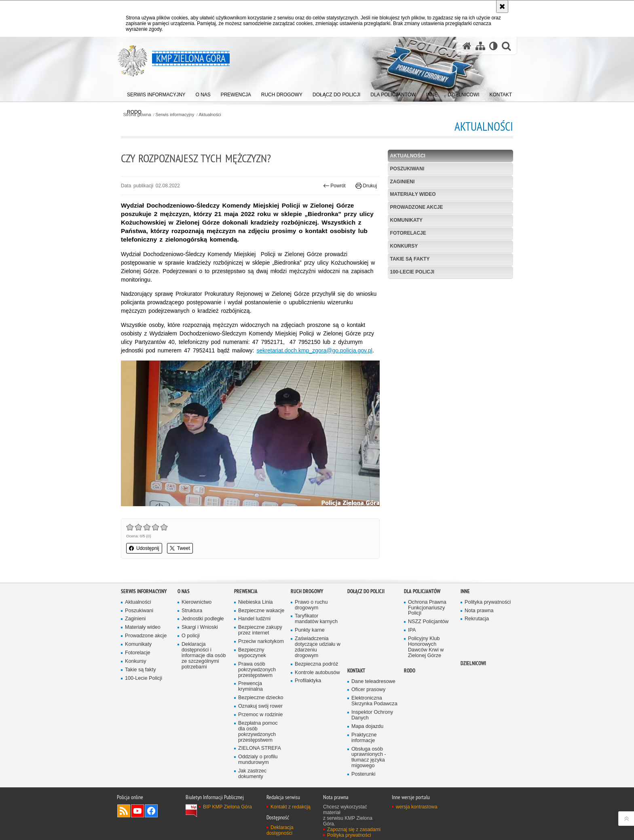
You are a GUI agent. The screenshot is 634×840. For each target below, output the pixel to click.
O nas (184, 591)
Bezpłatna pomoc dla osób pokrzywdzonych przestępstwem (258, 732)
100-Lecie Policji (412, 272)
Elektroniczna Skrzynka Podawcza (374, 701)
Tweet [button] (180, 548)
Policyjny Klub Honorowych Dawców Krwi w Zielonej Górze (426, 647)
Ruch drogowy (307, 591)
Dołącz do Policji (366, 591)
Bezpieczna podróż (316, 664)
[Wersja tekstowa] (493, 46)
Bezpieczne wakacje (261, 611)
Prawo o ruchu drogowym (311, 605)
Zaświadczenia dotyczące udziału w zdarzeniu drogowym (318, 647)
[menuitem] (156, 93)
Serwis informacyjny (175, 115)
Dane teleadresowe (373, 682)
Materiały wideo (413, 194)
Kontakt (356, 671)
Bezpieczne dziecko (261, 698)
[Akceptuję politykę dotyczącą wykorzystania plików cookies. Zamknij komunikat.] (502, 6)
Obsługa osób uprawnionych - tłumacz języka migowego (369, 758)
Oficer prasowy (368, 690)
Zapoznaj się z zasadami (354, 829)
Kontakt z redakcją (291, 807)
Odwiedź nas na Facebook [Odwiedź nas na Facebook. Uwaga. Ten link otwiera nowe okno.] (151, 811)
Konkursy (404, 246)
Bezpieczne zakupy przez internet (260, 630)
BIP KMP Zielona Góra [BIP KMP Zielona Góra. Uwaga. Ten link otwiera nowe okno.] (227, 807)
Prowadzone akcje (417, 207)
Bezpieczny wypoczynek (252, 653)
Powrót (334, 186)
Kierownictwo (197, 602)
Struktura (192, 611)
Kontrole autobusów (317, 673)
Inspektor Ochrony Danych (372, 715)
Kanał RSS (124, 811)
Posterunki (363, 774)
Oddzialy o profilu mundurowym (258, 760)
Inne (465, 591)
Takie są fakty (410, 259)
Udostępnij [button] (144, 548)
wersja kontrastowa (417, 807)
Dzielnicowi (473, 663)
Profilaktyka (308, 681)
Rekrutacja (477, 619)
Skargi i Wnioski (200, 627)
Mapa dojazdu (367, 727)
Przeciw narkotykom (261, 642)
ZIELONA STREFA (260, 748)
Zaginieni (403, 182)
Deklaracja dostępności (280, 830)
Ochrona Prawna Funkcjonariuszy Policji (427, 608)
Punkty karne (310, 630)
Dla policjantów (422, 591)
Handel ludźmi (254, 619)
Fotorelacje (408, 233)
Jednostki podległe (203, 619)
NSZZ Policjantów (428, 622)
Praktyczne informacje (364, 738)
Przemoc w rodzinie (260, 715)
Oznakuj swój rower (260, 706)
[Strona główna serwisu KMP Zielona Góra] (467, 46)
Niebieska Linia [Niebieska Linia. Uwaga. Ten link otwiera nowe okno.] (256, 602)
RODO (410, 671)
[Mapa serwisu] (480, 46)
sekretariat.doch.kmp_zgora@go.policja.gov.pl (315, 350)
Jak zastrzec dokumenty (252, 774)
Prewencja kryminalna (250, 686)
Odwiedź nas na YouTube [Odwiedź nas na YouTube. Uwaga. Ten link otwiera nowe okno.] (137, 811)
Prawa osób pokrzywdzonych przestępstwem (257, 670)
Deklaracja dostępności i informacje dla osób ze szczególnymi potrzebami (204, 656)
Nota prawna (479, 611)
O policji (191, 636)
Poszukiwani (407, 169)
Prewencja (246, 591)
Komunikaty (406, 220)
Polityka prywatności (488, 602)
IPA (412, 630)
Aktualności (210, 115)
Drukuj (366, 186)
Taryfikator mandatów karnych (316, 619)
